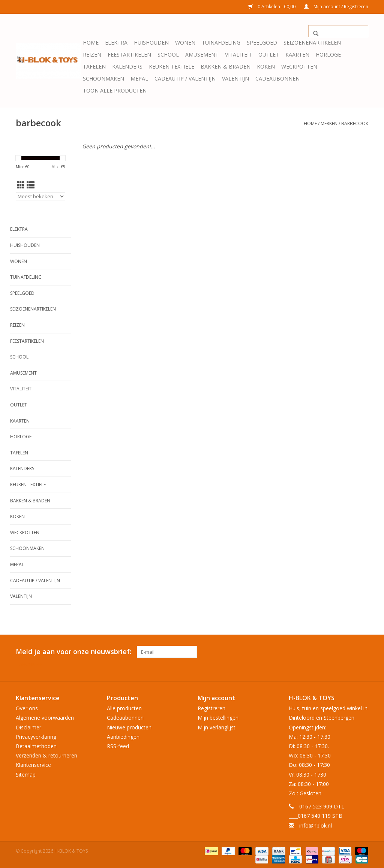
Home (91, 43)
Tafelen (94, 66)
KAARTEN (297, 55)
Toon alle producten (115, 90)
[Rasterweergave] (21, 185)
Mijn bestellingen (218, 717)
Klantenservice (33, 764)
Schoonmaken (103, 78)
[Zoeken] (338, 31)
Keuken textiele (172, 66)
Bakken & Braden (226, 66)
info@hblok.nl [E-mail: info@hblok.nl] (316, 824)
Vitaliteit (238, 55)
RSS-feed (118, 745)
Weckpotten (299, 66)
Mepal (139, 78)
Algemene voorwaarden (45, 717)
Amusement (202, 55)
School (168, 55)
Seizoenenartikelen (312, 43)
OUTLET (269, 55)
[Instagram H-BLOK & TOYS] (362, 652)
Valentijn (235, 78)
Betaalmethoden (36, 745)
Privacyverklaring (36, 736)
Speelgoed (262, 43)
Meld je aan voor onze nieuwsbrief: (73, 652)
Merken (329, 123)
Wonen (185, 43)
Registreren (211, 707)
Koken (266, 66)
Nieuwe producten (129, 726)
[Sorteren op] (40, 196)
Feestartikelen (129, 55)
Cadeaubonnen (277, 78)
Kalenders (127, 66)
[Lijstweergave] (31, 185)
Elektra (116, 43)
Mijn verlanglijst (217, 726)
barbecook (355, 123)
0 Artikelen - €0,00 (272, 7)
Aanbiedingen (123, 736)
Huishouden (151, 43)
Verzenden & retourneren (46, 754)
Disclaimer (28, 726)
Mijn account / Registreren (336, 7)
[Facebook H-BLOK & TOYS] (349, 652)
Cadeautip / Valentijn (185, 78)
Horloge (328, 55)
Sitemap (26, 773)
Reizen (92, 55)
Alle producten (124, 707)
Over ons (27, 707)
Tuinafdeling (221, 43)
